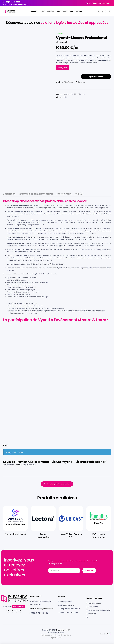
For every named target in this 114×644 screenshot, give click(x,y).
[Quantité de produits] (61, 77)
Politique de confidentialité (52, 635)
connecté (18, 465)
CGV (60, 638)
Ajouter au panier (96, 77)
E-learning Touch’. (63, 630)
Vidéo (66, 97)
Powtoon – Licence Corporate (15, 534)
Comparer (82, 82)
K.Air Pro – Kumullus (99, 534)
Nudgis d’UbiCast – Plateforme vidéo (71, 535)
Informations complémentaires (36, 194)
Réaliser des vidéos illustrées (75, 94)
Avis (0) (79, 194)
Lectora (43, 534)
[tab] (9, 195)
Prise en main (64, 194)
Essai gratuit (63, 68)
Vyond (64, 42)
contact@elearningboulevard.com (41, 609)
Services (62, 596)
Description (9, 194)
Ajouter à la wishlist (65, 82)
